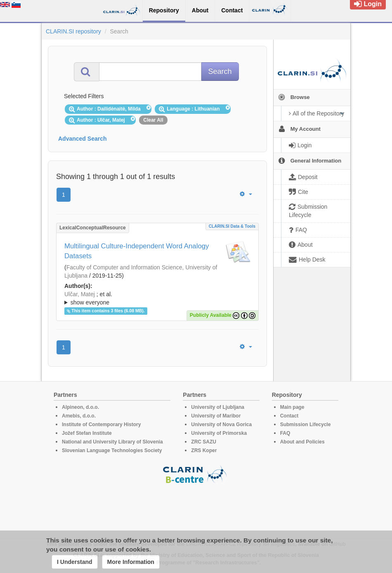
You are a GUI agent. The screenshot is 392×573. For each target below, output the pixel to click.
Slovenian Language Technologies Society (112, 450)
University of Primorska (219, 433)
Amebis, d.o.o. (79, 416)
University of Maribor (216, 416)
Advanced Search (83, 139)
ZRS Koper (204, 450)
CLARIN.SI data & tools (232, 226)
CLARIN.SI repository (73, 31)
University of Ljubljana (218, 407)
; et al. (157, 299)
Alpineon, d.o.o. (80, 407)
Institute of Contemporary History (101, 424)
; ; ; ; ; (157, 298)
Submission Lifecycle (306, 424)
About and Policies (302, 442)
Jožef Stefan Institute (87, 433)
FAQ (285, 433)
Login (368, 4)
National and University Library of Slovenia (112, 442)
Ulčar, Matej (80, 294)
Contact (289, 416)
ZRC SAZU (204, 442)
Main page (292, 407)
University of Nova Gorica (221, 424)
